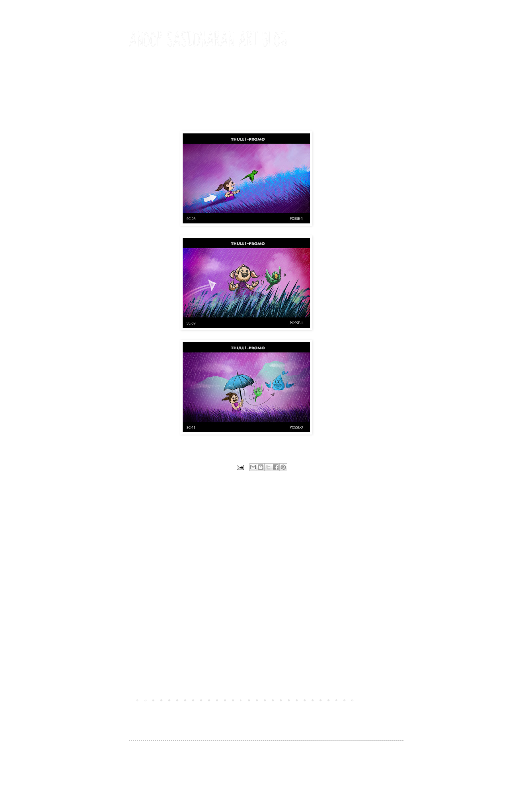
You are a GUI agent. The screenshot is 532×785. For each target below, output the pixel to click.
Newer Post (148, 700)
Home (247, 700)
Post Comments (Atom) (188, 711)
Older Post (346, 700)
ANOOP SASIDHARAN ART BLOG (208, 40)
